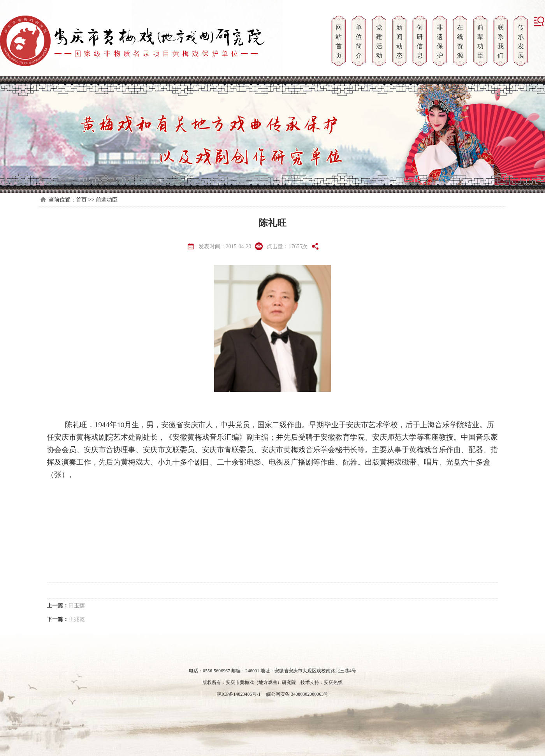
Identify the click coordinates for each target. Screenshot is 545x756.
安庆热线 (333, 682)
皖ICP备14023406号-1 (239, 694)
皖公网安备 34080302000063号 (297, 694)
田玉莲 (77, 606)
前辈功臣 (107, 200)
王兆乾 (77, 619)
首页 (81, 200)
